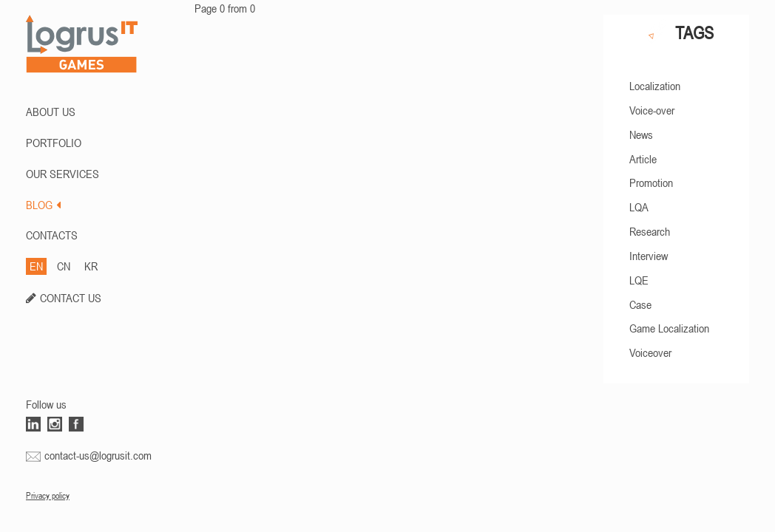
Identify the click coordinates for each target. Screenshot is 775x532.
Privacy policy (48, 496)
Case (640, 304)
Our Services (62, 174)
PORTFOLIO (54, 143)
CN (64, 266)
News (641, 134)
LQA (639, 207)
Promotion (651, 183)
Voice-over (652, 110)
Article (643, 159)
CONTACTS (52, 235)
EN (36, 266)
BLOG (43, 205)
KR (91, 266)
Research (650, 231)
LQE (639, 280)
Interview (649, 256)
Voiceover (650, 352)
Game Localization (669, 328)
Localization (655, 86)
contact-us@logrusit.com (98, 455)
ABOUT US (51, 112)
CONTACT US (71, 298)
